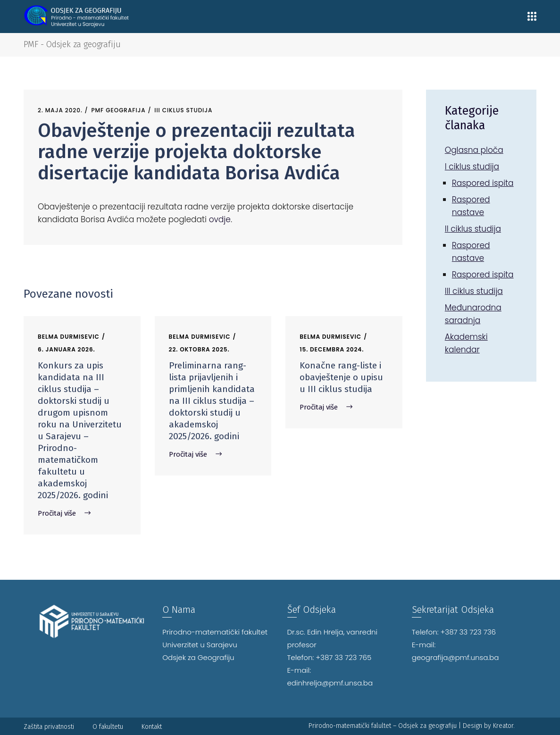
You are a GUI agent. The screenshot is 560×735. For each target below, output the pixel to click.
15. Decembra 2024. (332, 349)
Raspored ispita (483, 183)
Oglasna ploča (474, 150)
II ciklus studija (473, 229)
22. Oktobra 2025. (199, 349)
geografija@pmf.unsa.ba (456, 657)
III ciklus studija (183, 110)
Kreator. (504, 726)
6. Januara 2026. (67, 349)
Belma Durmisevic (69, 337)
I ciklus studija (472, 167)
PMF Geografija (118, 110)
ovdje (220, 219)
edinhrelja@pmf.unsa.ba (330, 683)
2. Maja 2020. (60, 110)
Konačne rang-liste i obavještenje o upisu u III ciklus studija (341, 377)
